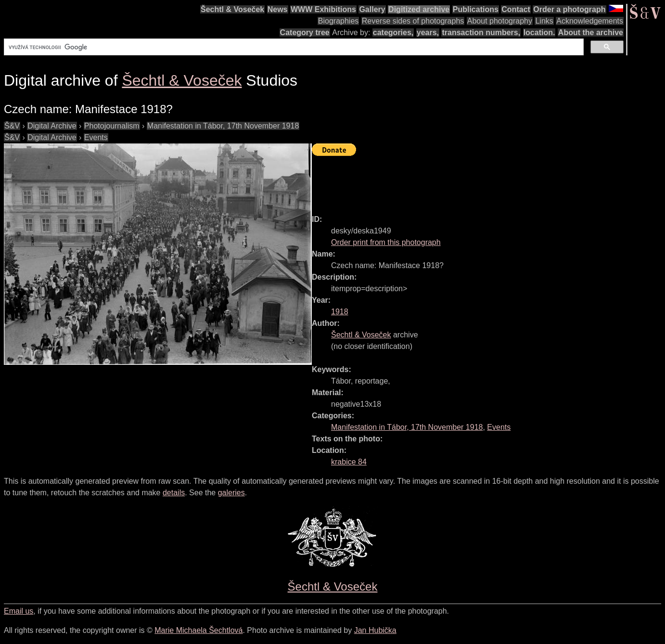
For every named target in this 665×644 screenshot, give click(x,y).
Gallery (372, 9)
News (278, 9)
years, (428, 32)
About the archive (591, 32)
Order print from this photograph (386, 242)
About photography (500, 21)
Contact (516, 9)
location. (539, 32)
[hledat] (293, 47)
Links (544, 21)
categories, (393, 32)
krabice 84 (349, 462)
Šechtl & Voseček (232, 9)
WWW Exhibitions (323, 9)
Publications (476, 9)
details (174, 493)
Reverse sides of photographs (413, 21)
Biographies (339, 21)
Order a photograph (569, 9)
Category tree (305, 32)
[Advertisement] (487, 181)
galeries (231, 493)
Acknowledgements (590, 21)
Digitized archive (419, 9)
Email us (19, 611)
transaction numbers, (481, 32)
